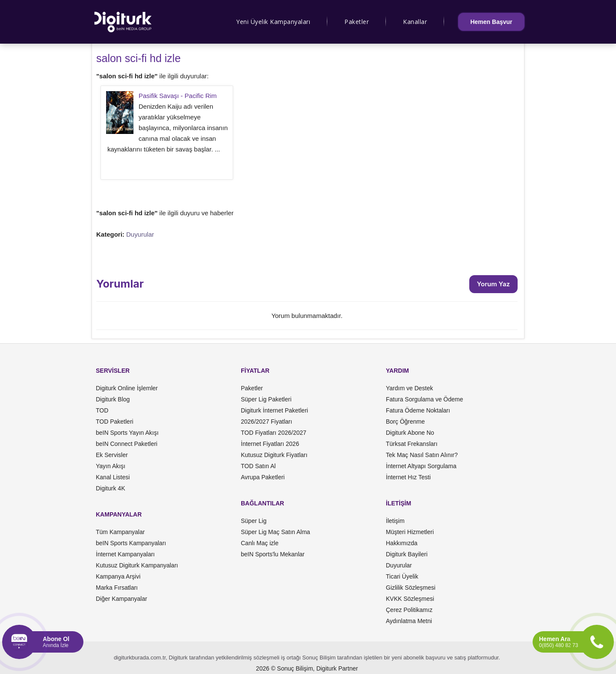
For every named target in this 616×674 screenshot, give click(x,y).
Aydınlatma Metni (409, 621)
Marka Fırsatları (117, 588)
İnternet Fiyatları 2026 (270, 444)
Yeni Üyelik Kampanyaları (273, 22)
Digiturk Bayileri (407, 554)
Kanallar (415, 22)
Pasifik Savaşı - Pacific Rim (178, 96)
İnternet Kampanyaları (125, 554)
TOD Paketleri (115, 422)
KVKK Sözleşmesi (410, 599)
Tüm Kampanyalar (120, 532)
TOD (102, 410)
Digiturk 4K (110, 488)
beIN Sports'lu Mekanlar (273, 554)
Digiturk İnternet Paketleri (274, 410)
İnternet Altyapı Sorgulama (421, 466)
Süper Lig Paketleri (266, 399)
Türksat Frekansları (412, 444)
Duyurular (140, 234)
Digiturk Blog (113, 399)
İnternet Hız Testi (408, 477)
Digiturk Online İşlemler (127, 388)
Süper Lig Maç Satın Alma (275, 532)
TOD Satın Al (258, 466)
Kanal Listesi (113, 477)
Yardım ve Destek (409, 388)
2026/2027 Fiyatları (267, 422)
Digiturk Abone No (410, 433)
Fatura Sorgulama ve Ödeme (425, 399)
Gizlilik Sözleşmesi (411, 588)
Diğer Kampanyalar (121, 599)
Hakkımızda (402, 543)
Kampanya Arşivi (118, 576)
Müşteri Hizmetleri (410, 532)
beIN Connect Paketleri (127, 444)
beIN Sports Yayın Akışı (127, 433)
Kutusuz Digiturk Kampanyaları (137, 565)
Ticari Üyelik (402, 576)
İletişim (395, 521)
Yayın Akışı (111, 466)
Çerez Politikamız (409, 610)
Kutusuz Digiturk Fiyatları (274, 455)
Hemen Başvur (491, 22)
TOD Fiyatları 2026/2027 (274, 433)
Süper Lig (254, 521)
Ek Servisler (112, 455)
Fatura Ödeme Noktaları (418, 410)
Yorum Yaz (493, 284)
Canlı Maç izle (260, 543)
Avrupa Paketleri (263, 477)
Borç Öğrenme (405, 422)
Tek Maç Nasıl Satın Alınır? (422, 455)
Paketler (357, 22)
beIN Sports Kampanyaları (131, 543)
